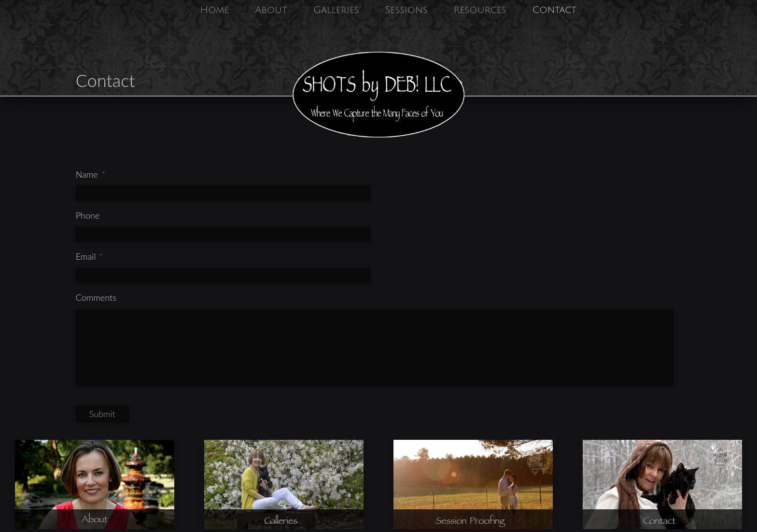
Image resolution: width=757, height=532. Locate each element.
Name (91, 174)
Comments (96, 297)
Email (90, 256)
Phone (88, 215)
